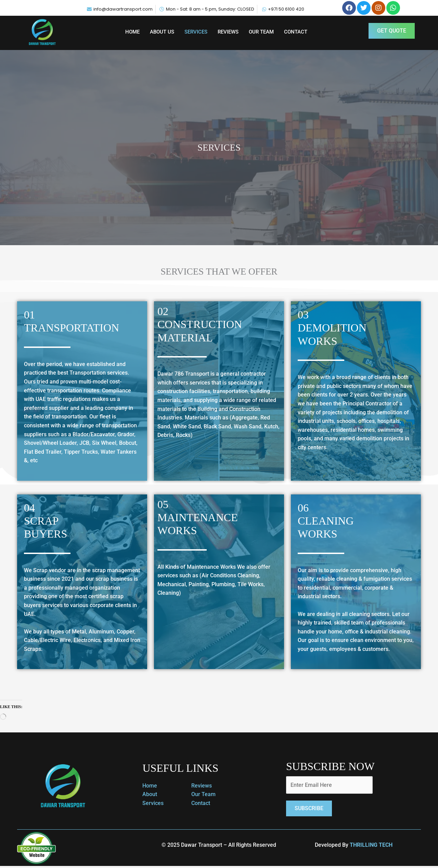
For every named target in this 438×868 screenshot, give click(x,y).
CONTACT (296, 32)
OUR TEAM (261, 32)
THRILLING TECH (371, 845)
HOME (132, 32)
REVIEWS (228, 32)
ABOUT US (162, 32)
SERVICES (196, 32)
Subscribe (309, 809)
